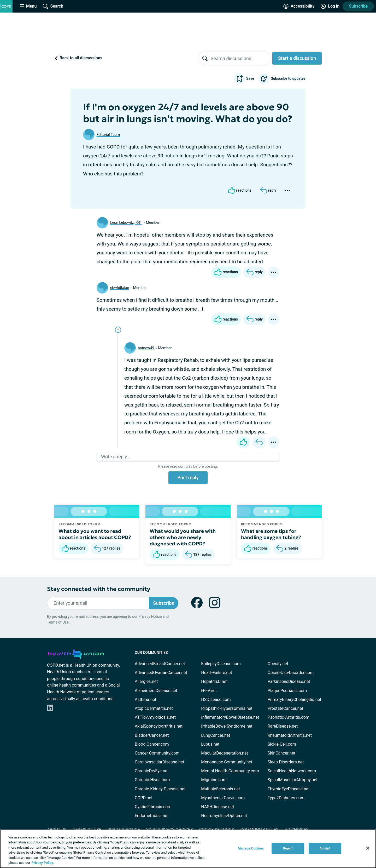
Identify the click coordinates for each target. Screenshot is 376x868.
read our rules (181, 466)
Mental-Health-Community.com (230, 771)
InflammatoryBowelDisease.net (230, 717)
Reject (288, 848)
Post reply (188, 478)
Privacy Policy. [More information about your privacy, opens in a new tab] (43, 863)
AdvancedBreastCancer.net (160, 664)
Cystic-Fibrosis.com (153, 807)
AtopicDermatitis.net (154, 708)
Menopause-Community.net (227, 762)
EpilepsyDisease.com (221, 664)
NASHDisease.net (218, 807)
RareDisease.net (283, 726)
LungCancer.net (216, 735)
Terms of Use (58, 622)
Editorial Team (108, 135)
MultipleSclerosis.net (221, 789)
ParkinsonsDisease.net (289, 681)
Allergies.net (146, 681)
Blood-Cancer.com (152, 744)
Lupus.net (210, 744)
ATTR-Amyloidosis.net (155, 717)
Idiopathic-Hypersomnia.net (227, 708)
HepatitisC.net (214, 681)
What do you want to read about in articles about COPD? (95, 534)
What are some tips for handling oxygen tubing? (271, 534)
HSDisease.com (216, 699)
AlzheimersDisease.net (156, 691)
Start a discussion (297, 58)
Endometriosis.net (152, 816)
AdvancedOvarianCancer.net (161, 673)
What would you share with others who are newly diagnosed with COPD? (183, 537)
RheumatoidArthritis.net (290, 735)
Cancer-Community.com (157, 753)
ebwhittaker (120, 288)
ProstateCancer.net (285, 708)
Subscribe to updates (282, 79)
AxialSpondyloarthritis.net (159, 726)
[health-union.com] (76, 653)
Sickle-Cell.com (282, 744)
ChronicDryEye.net (152, 771)
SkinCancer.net (281, 753)
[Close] (368, 848)
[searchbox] (240, 58)
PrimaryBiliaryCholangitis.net (295, 699)
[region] (188, 849)
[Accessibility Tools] (299, 6)
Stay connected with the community (99, 589)
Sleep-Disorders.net (286, 762)
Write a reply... (116, 457)
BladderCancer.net (152, 735)
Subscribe (358, 6)
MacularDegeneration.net (224, 753)
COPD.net (144, 798)
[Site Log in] (330, 6)
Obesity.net (278, 664)
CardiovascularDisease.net (159, 762)
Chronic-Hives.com (152, 780)
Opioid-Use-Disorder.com (291, 673)
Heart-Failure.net (216, 673)
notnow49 (146, 348)
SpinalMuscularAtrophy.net (293, 780)
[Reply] (268, 190)
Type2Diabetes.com (286, 798)
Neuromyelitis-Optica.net (224, 816)
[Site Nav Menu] (28, 6)
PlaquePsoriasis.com (287, 691)
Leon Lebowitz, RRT (126, 222)
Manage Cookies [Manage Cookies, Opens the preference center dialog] (251, 848)
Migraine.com (214, 780)
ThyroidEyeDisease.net (289, 789)
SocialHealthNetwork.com (292, 771)
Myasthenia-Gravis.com (223, 798)
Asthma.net (145, 699)
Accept (325, 848)
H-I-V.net (209, 691)
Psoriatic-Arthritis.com (289, 717)
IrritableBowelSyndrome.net (227, 726)
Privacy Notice (150, 616)
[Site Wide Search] (53, 6)
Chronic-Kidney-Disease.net (160, 789)
